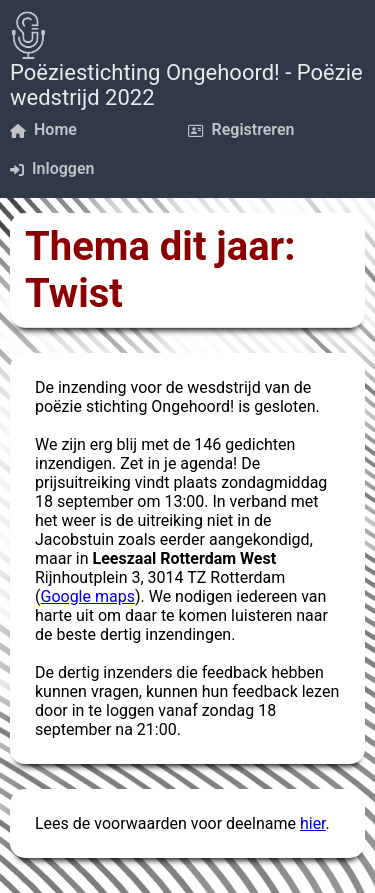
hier (313, 823)
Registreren (241, 129)
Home (43, 129)
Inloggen (52, 168)
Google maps (87, 596)
